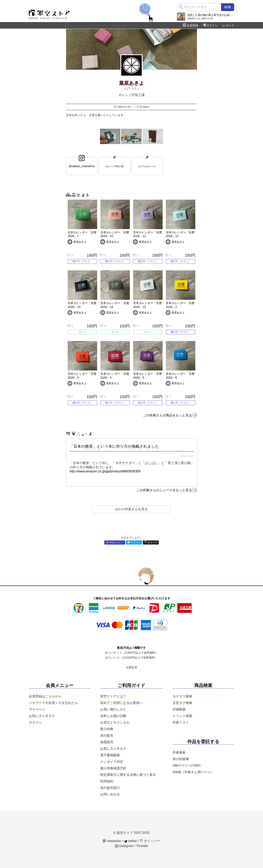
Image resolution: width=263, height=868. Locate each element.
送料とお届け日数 (113, 716)
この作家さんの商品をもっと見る (167, 415)
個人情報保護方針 (113, 768)
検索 (228, 7)
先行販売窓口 (110, 788)
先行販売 (107, 735)
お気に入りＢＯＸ (42, 716)
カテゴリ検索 (182, 696)
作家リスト (181, 722)
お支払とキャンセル (115, 722)
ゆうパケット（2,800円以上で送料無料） (131, 653)
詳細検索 (179, 709)
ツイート (134, 542)
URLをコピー (115, 542)
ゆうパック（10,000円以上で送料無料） (131, 658)
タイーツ (151, 542)
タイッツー (150, 841)
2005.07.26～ (123, 107)
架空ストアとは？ (113, 696)
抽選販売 (107, 742)
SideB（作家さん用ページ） (193, 772)
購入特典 (107, 729)
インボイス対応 (112, 762)
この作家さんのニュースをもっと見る (164, 490)
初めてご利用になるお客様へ (121, 703)
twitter (131, 841)
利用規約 (107, 781)
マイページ (37, 709)
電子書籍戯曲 (110, 755)
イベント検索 (182, 716)
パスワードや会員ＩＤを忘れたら (53, 703)
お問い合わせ (110, 794)
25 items (143, 107)
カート (228, 25)
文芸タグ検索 (182, 703)
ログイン (210, 25)
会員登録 (191, 25)
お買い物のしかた (113, 709)
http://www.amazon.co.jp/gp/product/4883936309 (105, 471)
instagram (124, 846)
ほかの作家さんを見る (131, 509)
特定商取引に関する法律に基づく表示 (128, 775)
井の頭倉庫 (181, 759)
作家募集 (179, 752)
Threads (142, 846)
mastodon (112, 841)
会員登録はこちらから (45, 696)
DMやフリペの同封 (187, 766)
